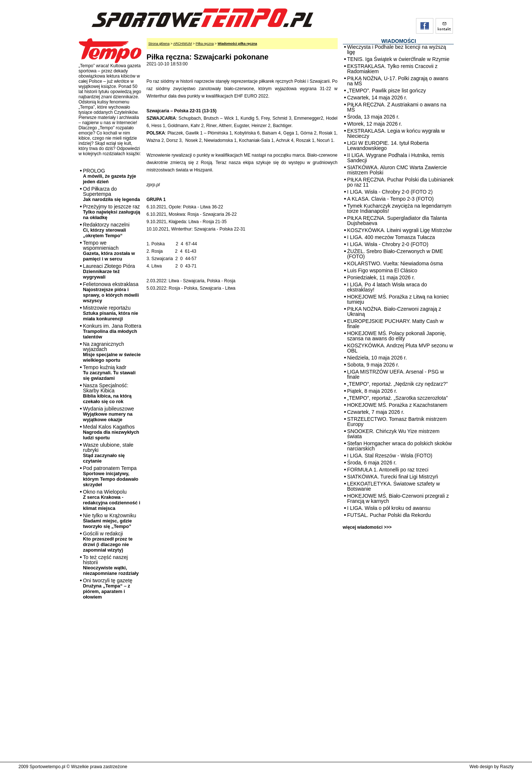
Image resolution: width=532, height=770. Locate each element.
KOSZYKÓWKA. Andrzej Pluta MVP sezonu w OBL (400, 348)
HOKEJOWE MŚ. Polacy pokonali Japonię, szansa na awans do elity (397, 336)
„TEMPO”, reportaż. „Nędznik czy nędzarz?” (398, 384)
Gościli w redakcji (108, 542)
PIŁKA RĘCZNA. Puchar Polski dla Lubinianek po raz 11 (400, 182)
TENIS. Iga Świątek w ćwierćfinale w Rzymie (398, 59)
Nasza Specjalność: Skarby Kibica (108, 393)
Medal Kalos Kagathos (111, 432)
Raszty (507, 767)
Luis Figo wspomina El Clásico (382, 270)
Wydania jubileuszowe (109, 414)
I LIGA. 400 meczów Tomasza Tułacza (391, 237)
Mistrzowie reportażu (111, 313)
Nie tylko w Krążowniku (110, 521)
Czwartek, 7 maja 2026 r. (376, 412)
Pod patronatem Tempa (111, 476)
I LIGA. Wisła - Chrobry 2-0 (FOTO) (388, 244)
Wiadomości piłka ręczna (237, 44)
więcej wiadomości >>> (367, 527)
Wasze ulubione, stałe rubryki (108, 453)
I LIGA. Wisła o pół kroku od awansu (389, 508)
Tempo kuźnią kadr (109, 373)
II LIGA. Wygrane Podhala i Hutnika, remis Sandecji (396, 158)
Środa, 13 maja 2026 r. (374, 117)
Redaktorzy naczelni (106, 230)
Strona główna (159, 44)
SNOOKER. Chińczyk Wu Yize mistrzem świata (393, 434)
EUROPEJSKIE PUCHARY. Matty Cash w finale (395, 324)
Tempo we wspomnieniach (109, 251)
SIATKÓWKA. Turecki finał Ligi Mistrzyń (393, 477)
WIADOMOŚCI (399, 41)
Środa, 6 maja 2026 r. (372, 463)
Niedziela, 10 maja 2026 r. (377, 358)
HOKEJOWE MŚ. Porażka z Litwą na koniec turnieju (398, 299)
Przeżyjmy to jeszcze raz (112, 212)
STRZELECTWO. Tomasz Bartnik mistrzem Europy (397, 422)
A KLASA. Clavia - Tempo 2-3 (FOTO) (391, 199)
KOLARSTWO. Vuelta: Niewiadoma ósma (395, 263)
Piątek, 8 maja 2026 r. (372, 391)
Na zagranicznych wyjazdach (112, 352)
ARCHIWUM (183, 44)
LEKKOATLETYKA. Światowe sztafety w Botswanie (394, 486)
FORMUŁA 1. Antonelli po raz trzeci (388, 470)
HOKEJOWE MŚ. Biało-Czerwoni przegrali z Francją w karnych (398, 498)
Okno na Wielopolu (112, 500)
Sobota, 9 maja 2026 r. (373, 365)
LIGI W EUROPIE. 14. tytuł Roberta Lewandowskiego (388, 146)
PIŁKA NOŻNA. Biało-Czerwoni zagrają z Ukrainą (394, 311)
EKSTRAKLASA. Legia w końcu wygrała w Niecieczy (396, 133)
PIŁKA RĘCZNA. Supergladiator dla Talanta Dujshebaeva (397, 221)
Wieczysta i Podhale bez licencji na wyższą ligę (397, 50)
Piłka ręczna (205, 44)
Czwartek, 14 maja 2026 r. (377, 98)
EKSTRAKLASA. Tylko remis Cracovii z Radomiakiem (393, 69)
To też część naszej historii (111, 565)
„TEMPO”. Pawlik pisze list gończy (387, 91)
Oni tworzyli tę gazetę (108, 589)
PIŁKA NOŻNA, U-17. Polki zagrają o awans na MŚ (398, 81)
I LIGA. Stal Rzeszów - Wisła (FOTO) (390, 456)
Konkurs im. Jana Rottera (112, 331)
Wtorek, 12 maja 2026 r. (375, 124)
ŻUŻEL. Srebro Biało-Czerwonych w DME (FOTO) (395, 254)
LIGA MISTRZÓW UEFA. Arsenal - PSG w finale (396, 374)
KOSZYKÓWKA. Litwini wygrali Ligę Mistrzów (400, 230)
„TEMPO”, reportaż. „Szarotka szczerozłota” (398, 398)
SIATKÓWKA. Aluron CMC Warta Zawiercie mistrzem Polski (397, 170)
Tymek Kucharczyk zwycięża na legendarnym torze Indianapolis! (399, 208)
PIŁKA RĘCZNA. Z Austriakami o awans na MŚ (397, 107)
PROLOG (110, 176)
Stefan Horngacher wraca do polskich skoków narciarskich (400, 446)
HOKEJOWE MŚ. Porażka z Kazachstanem (398, 405)
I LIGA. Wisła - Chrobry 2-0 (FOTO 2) (390, 192)
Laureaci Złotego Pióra (109, 271)
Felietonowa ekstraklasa (111, 292)
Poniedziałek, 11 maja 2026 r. (381, 277)
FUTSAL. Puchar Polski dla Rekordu (389, 515)
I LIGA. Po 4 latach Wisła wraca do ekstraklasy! (387, 287)
